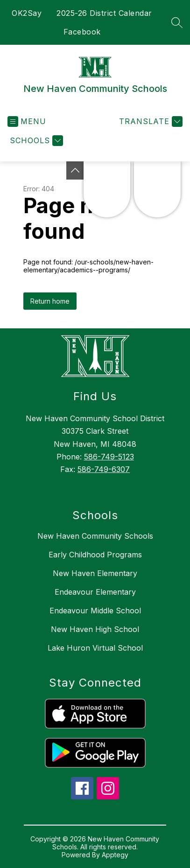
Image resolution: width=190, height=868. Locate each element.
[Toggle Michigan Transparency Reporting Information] (75, 170)
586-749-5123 (109, 457)
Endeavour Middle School (95, 611)
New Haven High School (95, 629)
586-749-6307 (104, 469)
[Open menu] (27, 122)
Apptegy (115, 855)
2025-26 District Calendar (104, 13)
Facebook (82, 32)
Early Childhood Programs (95, 555)
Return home (50, 301)
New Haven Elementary (95, 573)
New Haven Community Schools (95, 536)
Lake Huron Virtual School (95, 648)
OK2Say (27, 13)
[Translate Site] (150, 122)
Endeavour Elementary (95, 592)
